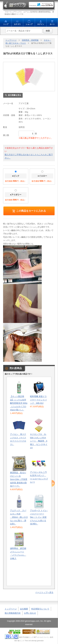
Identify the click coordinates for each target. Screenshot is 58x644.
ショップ (29, 24)
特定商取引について (40, 609)
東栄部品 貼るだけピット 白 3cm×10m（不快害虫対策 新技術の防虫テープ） (19, 479)
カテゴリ (17, 24)
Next (53, 483)
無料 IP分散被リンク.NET (28, 637)
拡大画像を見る (15, 95)
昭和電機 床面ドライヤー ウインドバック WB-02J (38, 400)
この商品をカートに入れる (31, 211)
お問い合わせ (30, 613)
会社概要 (24, 609)
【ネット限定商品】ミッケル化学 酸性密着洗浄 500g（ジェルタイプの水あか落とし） (19, 403)
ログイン (41, 24)
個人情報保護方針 (13, 613)
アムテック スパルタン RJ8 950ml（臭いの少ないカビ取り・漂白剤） (19, 517)
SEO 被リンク (19, 641)
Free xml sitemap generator (34, 641)
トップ (6, 24)
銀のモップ (15, 5)
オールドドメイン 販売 (45, 637)
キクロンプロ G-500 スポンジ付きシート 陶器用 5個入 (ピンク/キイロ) (39, 441)
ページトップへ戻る (44, 592)
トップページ (11, 40)
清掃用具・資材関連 (30, 40)
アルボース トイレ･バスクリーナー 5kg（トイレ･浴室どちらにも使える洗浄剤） (39, 517)
